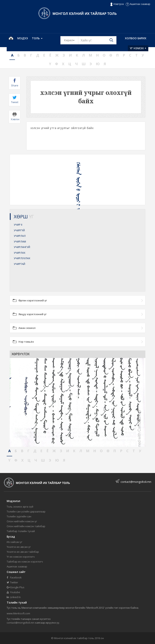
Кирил (71, 40)
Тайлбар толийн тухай (21, 531)
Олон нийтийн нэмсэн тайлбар (26, 526)
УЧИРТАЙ (19, 264)
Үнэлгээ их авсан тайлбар (23, 552)
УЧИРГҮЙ (19, 230)
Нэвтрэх (117, 4)
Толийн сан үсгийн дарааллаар (26, 511)
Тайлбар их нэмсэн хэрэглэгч (25, 562)
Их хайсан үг (14, 542)
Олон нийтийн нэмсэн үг (22, 521)
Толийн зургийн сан (19, 516)
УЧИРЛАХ (20, 253)
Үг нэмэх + (138, 48)
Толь (37, 38)
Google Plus (16, 587)
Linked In (14, 597)
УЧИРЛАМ (20, 241)
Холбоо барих (136, 38)
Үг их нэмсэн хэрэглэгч (21, 557)
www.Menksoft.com (18, 613)
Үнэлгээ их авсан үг (19, 547)
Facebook (14, 577)
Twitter (12, 582)
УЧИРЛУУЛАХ (22, 258)
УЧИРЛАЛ (20, 236)
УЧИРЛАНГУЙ (22, 247)
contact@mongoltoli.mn (136, 482)
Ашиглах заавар (138, 4)
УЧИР (18, 225)
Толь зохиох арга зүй (20, 507)
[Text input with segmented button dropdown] (97, 40)
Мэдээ (23, 38)
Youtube (13, 592)
